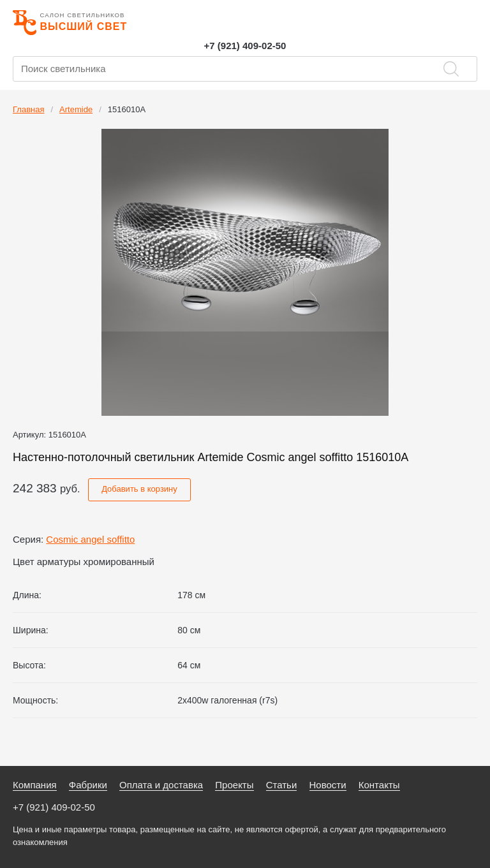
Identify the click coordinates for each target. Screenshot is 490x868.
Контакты (379, 785)
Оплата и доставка (161, 785)
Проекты (234, 785)
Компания (35, 785)
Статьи (282, 785)
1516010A (127, 109)
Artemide (76, 109)
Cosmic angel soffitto (90, 539)
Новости (328, 785)
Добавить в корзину (139, 489)
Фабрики (88, 785)
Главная (28, 109)
